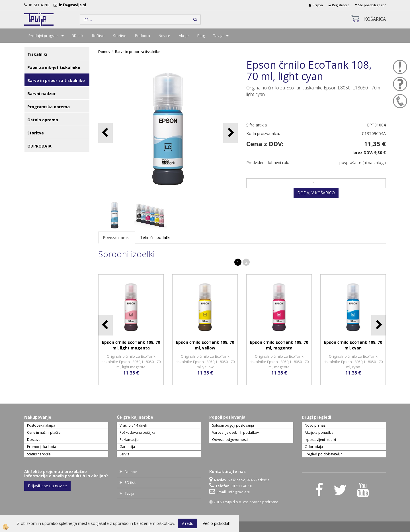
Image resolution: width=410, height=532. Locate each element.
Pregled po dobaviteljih (324, 454)
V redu (187, 523)
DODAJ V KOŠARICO (316, 193)
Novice (164, 36)
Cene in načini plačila (44, 432)
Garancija (127, 447)
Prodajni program (44, 36)
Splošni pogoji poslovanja (233, 425)
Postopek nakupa (41, 425)
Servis (124, 454)
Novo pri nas (315, 425)
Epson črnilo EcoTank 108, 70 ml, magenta (279, 345)
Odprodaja (314, 447)
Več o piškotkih (217, 523)
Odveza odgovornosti (230, 440)
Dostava (34, 440)
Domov (104, 52)
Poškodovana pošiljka (137, 432)
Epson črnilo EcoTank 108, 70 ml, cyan (353, 345)
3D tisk (78, 36)
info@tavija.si (73, 5)
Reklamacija (129, 440)
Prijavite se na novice (47, 486)
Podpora (143, 36)
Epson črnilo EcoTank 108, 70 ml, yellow (205, 345)
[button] (230, 133)
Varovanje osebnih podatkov (235, 432)
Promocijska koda (42, 447)
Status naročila (39, 454)
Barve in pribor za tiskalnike (137, 52)
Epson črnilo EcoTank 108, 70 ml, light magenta (131, 345)
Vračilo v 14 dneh (133, 425)
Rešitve (98, 36)
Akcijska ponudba (319, 432)
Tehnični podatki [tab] (155, 237)
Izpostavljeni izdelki (320, 440)
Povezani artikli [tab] (117, 237)
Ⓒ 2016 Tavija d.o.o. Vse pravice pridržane (244, 502)
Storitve (120, 36)
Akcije (184, 36)
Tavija (218, 36)
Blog (201, 36)
